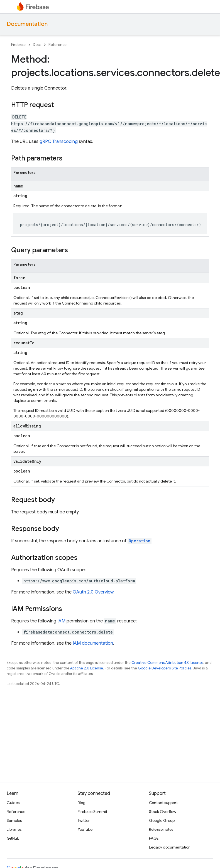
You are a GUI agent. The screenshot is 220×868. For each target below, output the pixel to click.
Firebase (18, 45)
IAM (61, 621)
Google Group (162, 820)
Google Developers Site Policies (165, 668)
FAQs (154, 838)
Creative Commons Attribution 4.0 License (167, 663)
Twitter (84, 820)
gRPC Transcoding (59, 142)
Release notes (161, 829)
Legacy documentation (170, 847)
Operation (140, 541)
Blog (82, 803)
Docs (37, 45)
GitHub (13, 838)
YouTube (85, 829)
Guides (13, 803)
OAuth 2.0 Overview (93, 592)
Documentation (27, 24)
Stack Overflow (163, 812)
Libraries (14, 829)
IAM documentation (93, 643)
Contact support (163, 803)
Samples (14, 820)
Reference (58, 45)
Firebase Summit (92, 812)
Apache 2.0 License (87, 668)
